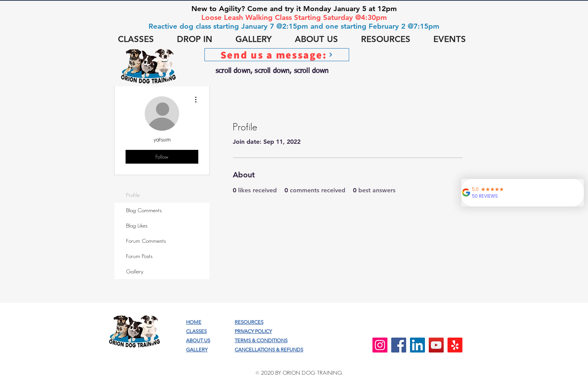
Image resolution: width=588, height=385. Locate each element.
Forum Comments (146, 241)
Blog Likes (137, 225)
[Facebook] (399, 345)
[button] (136, 39)
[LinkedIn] (417, 345)
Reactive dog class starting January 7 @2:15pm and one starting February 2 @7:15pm (294, 26)
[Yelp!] (455, 345)
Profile (133, 195)
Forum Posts (139, 256)
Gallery (135, 271)
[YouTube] (436, 345)
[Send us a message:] (277, 55)
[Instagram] (380, 345)
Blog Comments (144, 210)
